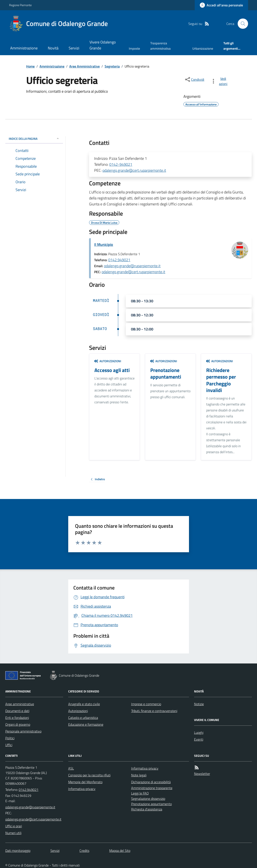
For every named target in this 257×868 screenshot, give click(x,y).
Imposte (134, 48)
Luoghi (199, 732)
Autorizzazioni (108, 361)
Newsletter (202, 774)
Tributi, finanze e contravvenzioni (154, 711)
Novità (53, 48)
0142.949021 (119, 260)
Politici (10, 738)
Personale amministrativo (23, 731)
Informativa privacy (82, 789)
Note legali (139, 775)
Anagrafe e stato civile (84, 704)
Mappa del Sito (120, 851)
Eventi (199, 739)
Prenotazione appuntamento (151, 804)
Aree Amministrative (84, 66)
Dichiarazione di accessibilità (151, 782)
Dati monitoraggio (18, 851)
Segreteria (112, 66)
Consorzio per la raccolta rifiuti (89, 775)
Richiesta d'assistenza (147, 809)
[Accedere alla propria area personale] (221, 5)
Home (30, 66)
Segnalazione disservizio (148, 799)
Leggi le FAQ (140, 793)
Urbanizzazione (203, 48)
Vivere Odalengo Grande (103, 45)
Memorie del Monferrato (85, 782)
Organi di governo (18, 724)
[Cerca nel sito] (241, 24)
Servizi (74, 48)
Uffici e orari (14, 826)
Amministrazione (24, 48)
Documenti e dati (17, 711)
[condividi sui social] (194, 79)
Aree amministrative (20, 704)
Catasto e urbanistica (83, 718)
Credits (84, 851)
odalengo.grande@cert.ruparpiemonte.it (134, 170)
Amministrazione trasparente (152, 788)
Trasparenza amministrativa (160, 46)
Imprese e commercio (146, 704)
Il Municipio (104, 244)
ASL (71, 768)
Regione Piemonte (20, 5)
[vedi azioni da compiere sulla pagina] (220, 81)
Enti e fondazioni (17, 718)
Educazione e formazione (86, 724)
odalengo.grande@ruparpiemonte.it (132, 266)
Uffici (9, 745)
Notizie (199, 704)
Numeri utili (13, 833)
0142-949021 (121, 164)
